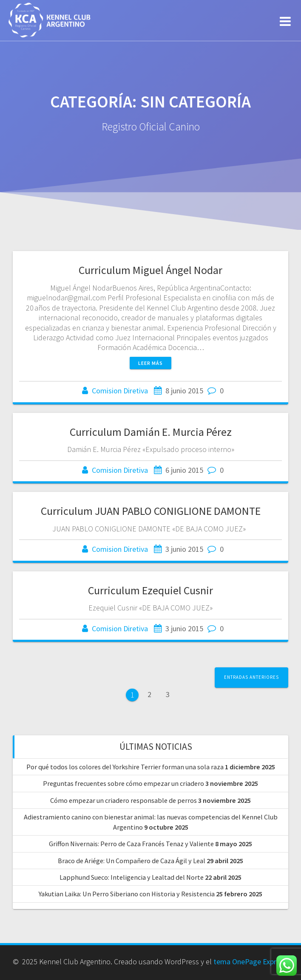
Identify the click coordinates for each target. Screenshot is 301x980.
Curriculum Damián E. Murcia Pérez (151, 432)
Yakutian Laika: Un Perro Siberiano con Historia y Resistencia (127, 894)
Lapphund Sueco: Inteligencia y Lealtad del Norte (132, 877)
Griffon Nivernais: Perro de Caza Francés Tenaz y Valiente (131, 844)
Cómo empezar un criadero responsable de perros (124, 800)
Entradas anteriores (251, 677)
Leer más (150, 363)
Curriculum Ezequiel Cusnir (150, 590)
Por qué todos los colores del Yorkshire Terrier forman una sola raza (125, 767)
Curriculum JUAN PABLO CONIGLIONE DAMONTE (151, 511)
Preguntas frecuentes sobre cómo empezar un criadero (124, 783)
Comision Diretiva (120, 391)
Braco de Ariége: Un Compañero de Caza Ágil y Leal (132, 861)
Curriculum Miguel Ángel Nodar (150, 270)
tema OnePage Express (250, 962)
